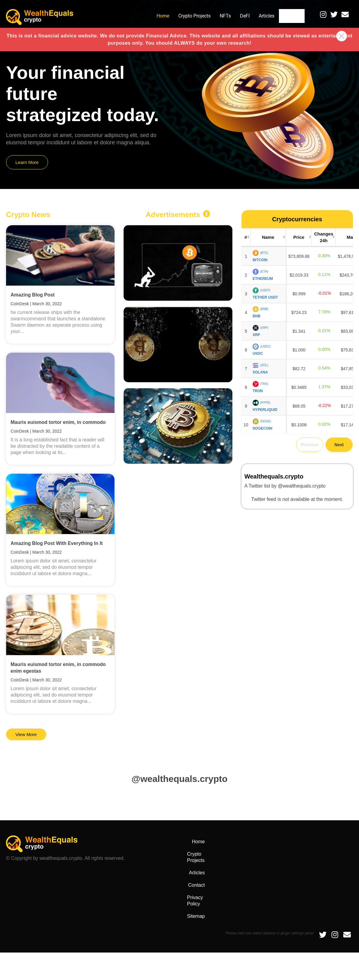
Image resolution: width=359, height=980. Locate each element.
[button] (340, 35)
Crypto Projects (186, 16)
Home (154, 16)
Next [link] (339, 445)
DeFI (236, 16)
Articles (258, 16)
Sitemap (340, 854)
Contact (288, 16)
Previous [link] (310, 445)
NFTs (217, 16)
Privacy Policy (333, 842)
